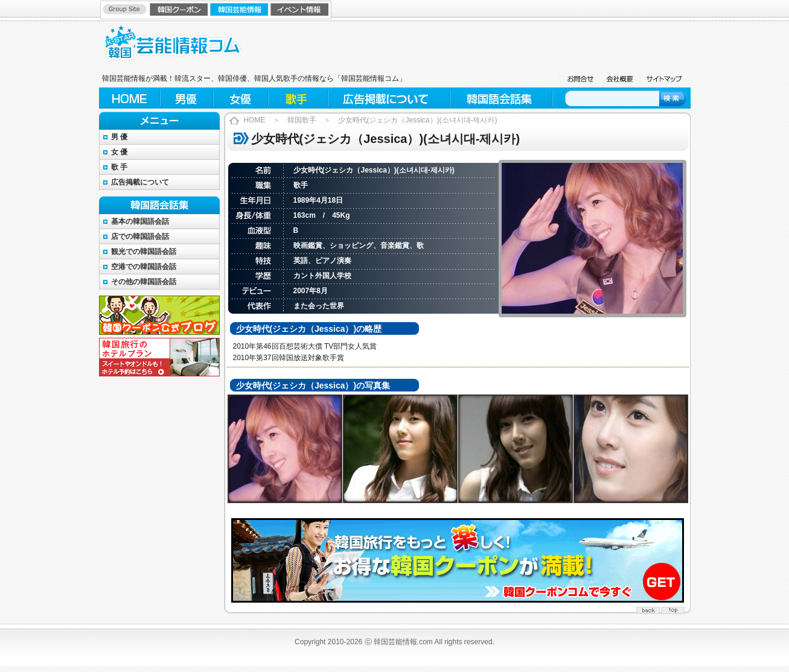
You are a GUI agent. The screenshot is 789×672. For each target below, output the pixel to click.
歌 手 (119, 167)
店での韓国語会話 (140, 236)
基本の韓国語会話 (140, 221)
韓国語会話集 (500, 98)
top (672, 609)
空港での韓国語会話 (144, 267)
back (648, 609)
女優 (241, 98)
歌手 (298, 98)
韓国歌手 (302, 120)
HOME (129, 98)
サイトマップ (665, 78)
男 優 (119, 137)
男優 (187, 98)
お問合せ (579, 78)
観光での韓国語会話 (144, 252)
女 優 (119, 152)
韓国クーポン (180, 9)
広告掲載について (389, 98)
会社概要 (620, 78)
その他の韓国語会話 (144, 282)
